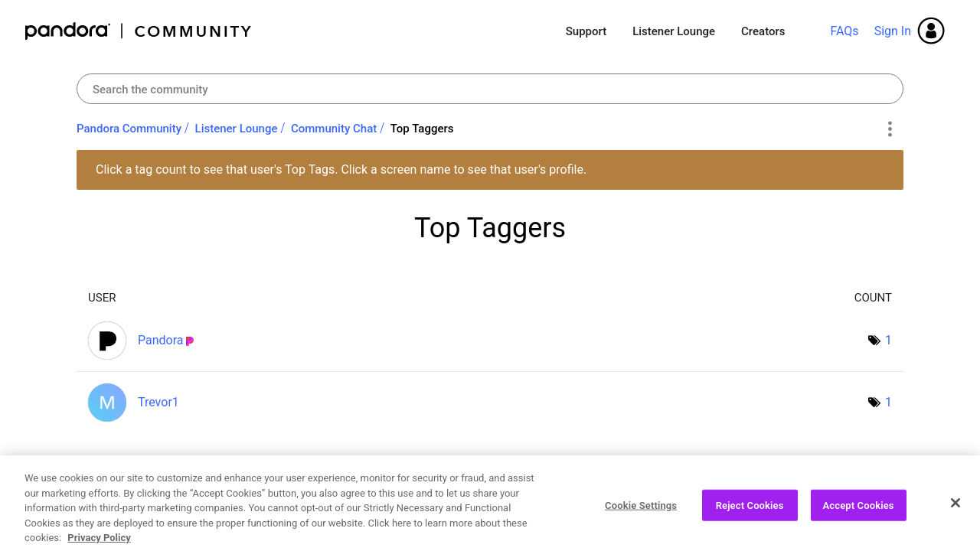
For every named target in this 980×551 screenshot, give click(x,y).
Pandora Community (139, 31)
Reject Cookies (750, 510)
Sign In (893, 31)
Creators (763, 31)
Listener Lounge (674, 31)
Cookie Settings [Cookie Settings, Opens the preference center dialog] (641, 510)
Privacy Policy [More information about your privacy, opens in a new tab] (99, 543)
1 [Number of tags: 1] (889, 340)
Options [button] (889, 129)
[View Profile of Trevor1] (158, 402)
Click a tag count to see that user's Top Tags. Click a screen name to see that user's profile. (341, 170)
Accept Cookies (859, 510)
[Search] (490, 89)
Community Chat (334, 129)
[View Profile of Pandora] (161, 340)
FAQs (844, 31)
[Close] (955, 507)
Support (586, 31)
